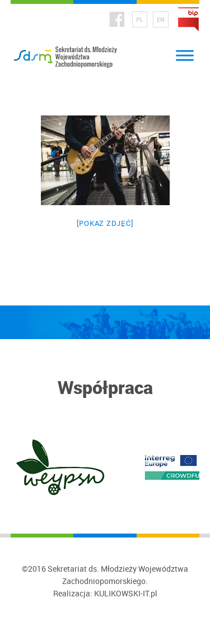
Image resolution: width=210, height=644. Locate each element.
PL (140, 19)
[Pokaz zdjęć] (105, 223)
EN (161, 19)
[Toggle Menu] (185, 56)
